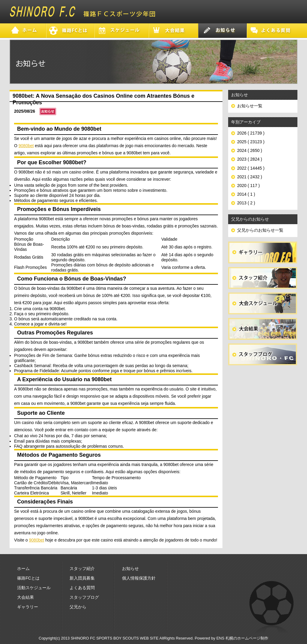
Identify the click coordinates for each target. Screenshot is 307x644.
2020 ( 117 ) (249, 185)
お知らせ (130, 568)
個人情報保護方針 (139, 578)
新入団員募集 (82, 578)
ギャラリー (28, 607)
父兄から (78, 607)
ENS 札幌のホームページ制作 (242, 638)
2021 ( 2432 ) (250, 177)
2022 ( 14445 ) (251, 168)
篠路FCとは (28, 578)
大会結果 (25, 597)
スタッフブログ (84, 597)
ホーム (23, 568)
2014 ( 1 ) (246, 194)
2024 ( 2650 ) (250, 150)
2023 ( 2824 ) (250, 159)
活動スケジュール (34, 588)
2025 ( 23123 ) (251, 142)
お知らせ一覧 (250, 106)
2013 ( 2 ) (246, 203)
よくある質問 (82, 588)
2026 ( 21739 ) (251, 133)
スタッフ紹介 (82, 568)
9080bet (26, 146)
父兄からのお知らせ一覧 (260, 230)
